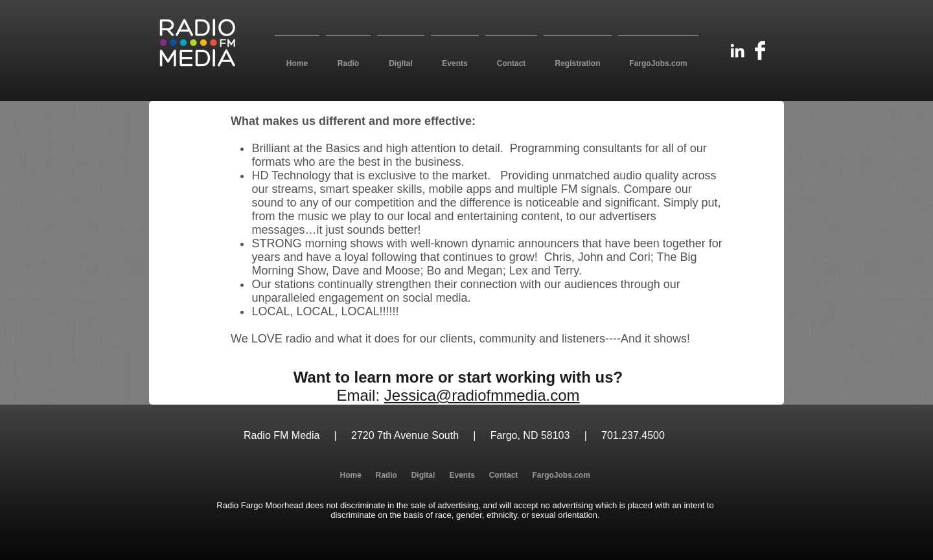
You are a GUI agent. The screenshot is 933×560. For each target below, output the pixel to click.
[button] (348, 58)
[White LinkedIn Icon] (737, 50)
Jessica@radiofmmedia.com (482, 395)
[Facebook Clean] (760, 50)
